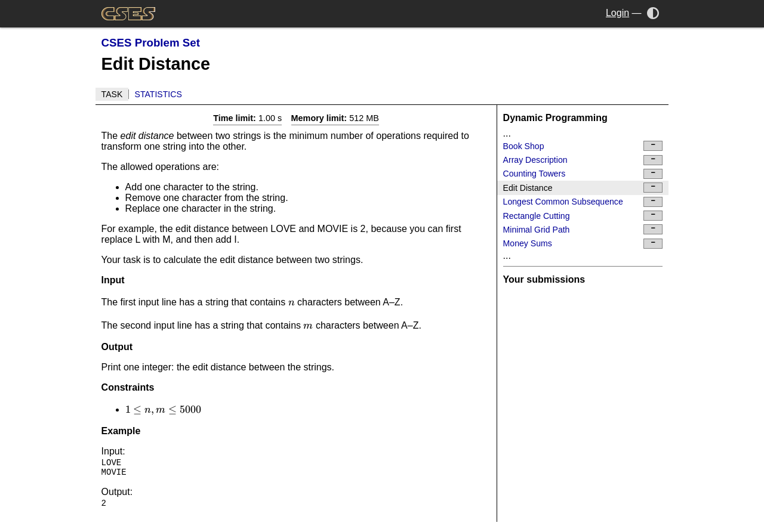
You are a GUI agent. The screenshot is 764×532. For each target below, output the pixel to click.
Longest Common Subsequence (583, 202)
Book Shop (583, 146)
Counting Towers (583, 174)
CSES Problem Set (151, 43)
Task (112, 94)
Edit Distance (583, 188)
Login (617, 13)
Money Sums (583, 244)
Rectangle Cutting (583, 216)
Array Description (583, 160)
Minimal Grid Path (583, 229)
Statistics (158, 94)
